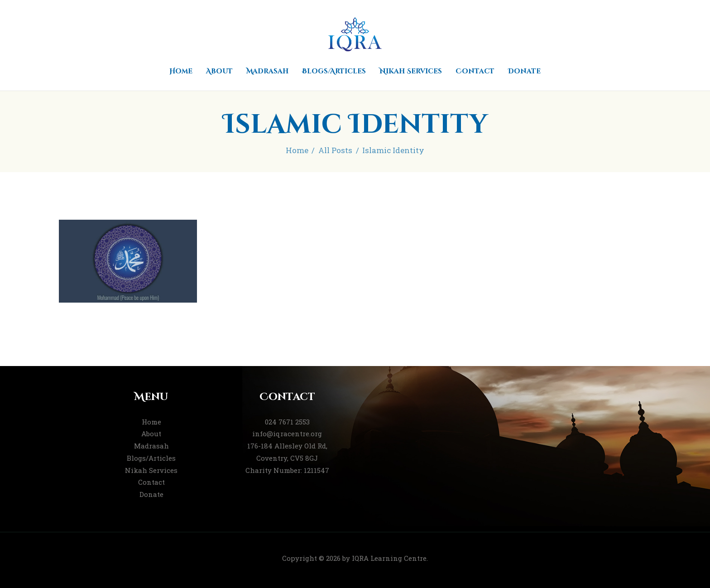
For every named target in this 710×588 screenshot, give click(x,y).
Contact (151, 482)
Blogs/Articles (151, 458)
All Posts (335, 150)
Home (297, 150)
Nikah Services (151, 470)
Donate (151, 494)
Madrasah (151, 446)
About (151, 434)
